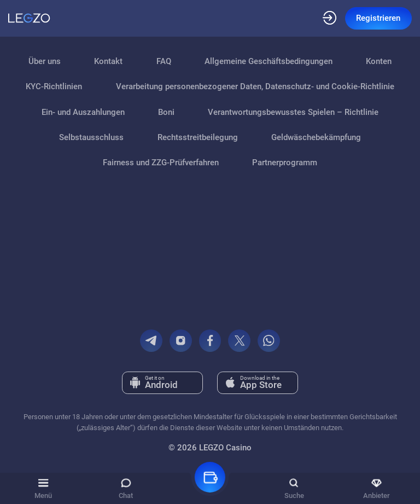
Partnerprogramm (285, 163)
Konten (379, 61)
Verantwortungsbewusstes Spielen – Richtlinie (293, 112)
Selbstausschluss (91, 137)
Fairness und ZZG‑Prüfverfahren (161, 163)
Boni (166, 112)
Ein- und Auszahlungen (83, 112)
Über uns (45, 61)
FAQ (164, 61)
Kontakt (108, 61)
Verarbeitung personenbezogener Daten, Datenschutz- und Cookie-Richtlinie (255, 86)
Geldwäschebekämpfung (316, 137)
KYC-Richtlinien (54, 86)
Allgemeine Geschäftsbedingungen (269, 61)
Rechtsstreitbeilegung (198, 137)
